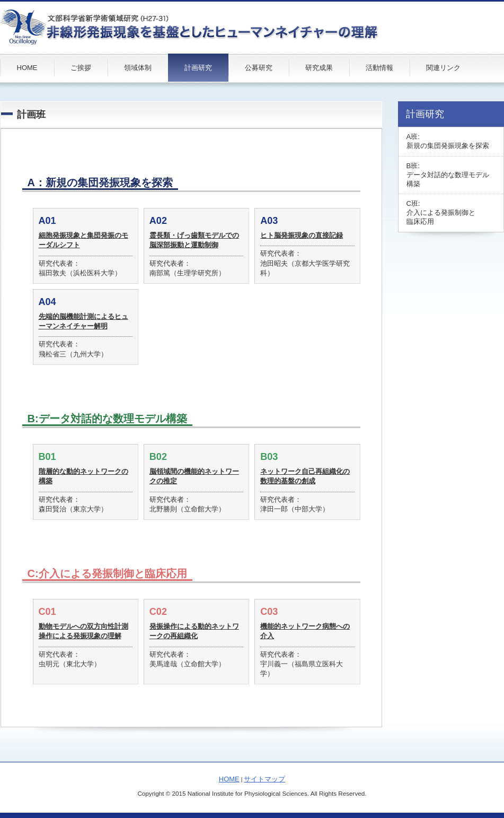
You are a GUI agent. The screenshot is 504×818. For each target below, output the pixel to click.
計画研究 (198, 68)
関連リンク (443, 68)
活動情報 (379, 68)
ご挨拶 (81, 68)
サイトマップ (264, 779)
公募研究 (259, 68)
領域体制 (138, 68)
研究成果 (319, 68)
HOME (27, 68)
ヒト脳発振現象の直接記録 (302, 235)
